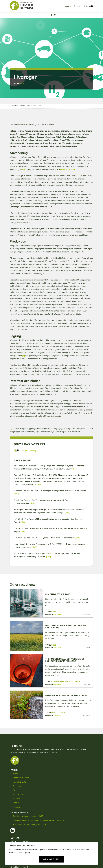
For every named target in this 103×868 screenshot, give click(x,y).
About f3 (68, 6)
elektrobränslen (67, 169)
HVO (24, 169)
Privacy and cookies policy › (20, 852)
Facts (15, 790)
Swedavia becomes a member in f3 (28, 816)
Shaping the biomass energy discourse (29, 824)
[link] (75, 469)
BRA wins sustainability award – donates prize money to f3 (38, 820)
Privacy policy (18, 807)
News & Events (19, 782)
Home (15, 774)
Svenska (89, 6)
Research (17, 786)
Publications (18, 794)
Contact (77, 6)
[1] (24, 356)
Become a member (21, 778)
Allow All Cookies (51, 858)
